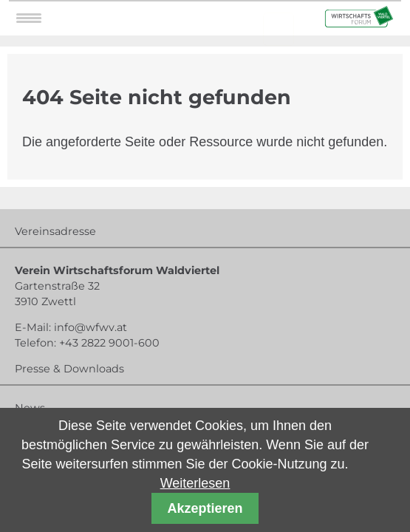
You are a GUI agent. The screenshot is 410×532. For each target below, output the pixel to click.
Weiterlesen (195, 483)
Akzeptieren (205, 508)
